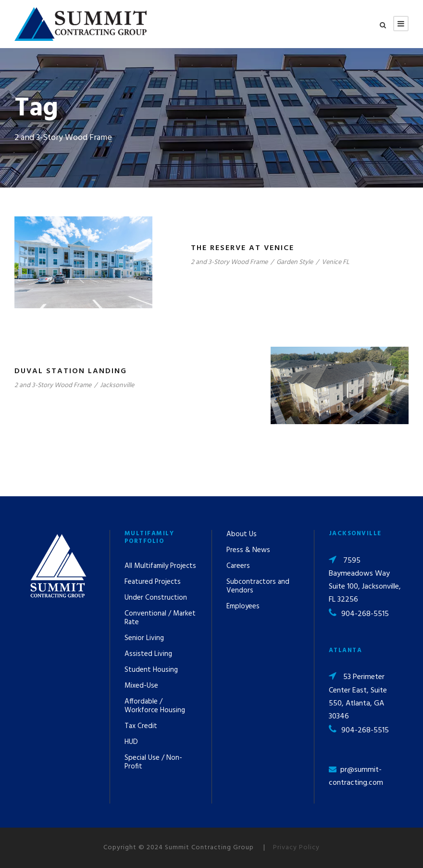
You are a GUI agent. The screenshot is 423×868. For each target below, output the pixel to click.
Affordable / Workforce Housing (155, 706)
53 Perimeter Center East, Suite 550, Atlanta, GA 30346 (358, 697)
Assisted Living (148, 654)
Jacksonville (117, 385)
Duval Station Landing (71, 371)
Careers (238, 566)
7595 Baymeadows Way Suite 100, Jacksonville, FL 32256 (365, 580)
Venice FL (336, 262)
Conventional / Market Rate (160, 618)
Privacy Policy (296, 848)
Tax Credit (141, 726)
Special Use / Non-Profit (153, 762)
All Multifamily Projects (160, 566)
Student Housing (151, 670)
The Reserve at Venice (243, 248)
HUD (131, 742)
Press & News (248, 550)
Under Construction (156, 598)
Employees (243, 606)
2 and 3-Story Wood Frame (229, 262)
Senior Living (144, 638)
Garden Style (295, 262)
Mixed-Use (141, 686)
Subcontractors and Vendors (258, 586)
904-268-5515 (365, 614)
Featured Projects (153, 582)
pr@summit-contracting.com (356, 776)
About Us (242, 534)
